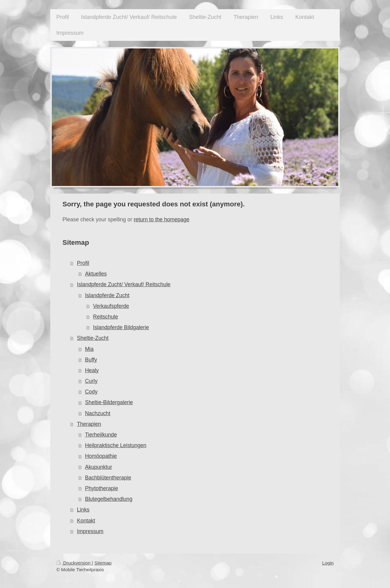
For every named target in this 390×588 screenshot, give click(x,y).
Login (328, 563)
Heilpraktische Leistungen (116, 445)
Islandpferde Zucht (107, 295)
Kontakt (86, 521)
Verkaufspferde (111, 306)
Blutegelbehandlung (109, 499)
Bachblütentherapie (108, 478)
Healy (92, 370)
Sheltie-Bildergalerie (109, 402)
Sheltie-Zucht (93, 338)
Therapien (89, 424)
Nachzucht (98, 413)
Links (83, 510)
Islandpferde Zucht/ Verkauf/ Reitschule (124, 284)
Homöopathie (101, 456)
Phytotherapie (102, 488)
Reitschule (105, 317)
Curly (91, 381)
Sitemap (103, 563)
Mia (89, 349)
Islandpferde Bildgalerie (121, 327)
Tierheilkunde (101, 435)
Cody (91, 392)
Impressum (90, 531)
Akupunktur (99, 467)
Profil (83, 263)
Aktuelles (96, 274)
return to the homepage (162, 219)
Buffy (91, 360)
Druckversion (74, 563)
